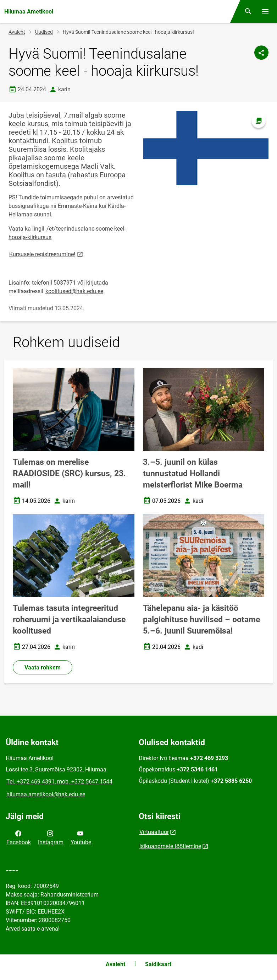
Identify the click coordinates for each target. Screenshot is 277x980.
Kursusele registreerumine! (47, 254)
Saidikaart (158, 964)
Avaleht (17, 32)
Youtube (81, 837)
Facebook (19, 837)
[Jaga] (261, 53)
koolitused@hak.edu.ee (74, 291)
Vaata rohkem (43, 667)
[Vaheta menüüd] (265, 11)
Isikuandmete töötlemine (170, 846)
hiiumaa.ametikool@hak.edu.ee (46, 794)
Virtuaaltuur (154, 832)
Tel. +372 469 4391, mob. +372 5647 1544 (59, 782)
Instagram (51, 837)
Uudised (44, 32)
